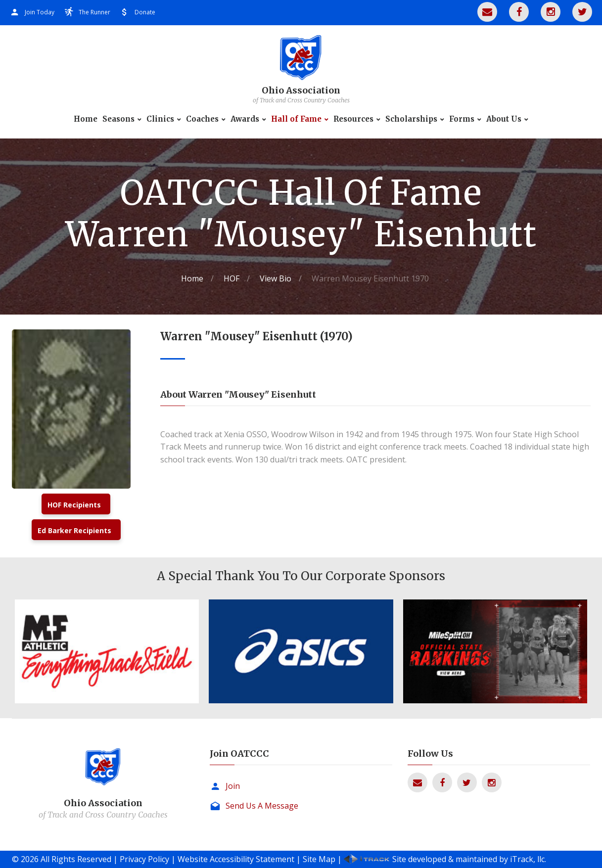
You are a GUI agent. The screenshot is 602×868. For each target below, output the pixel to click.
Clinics (160, 119)
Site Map (319, 859)
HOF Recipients (74, 505)
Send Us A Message (262, 806)
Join (233, 786)
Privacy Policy (144, 859)
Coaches (202, 119)
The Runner (94, 12)
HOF (232, 278)
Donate (145, 12)
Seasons (118, 119)
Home (86, 119)
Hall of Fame (296, 119)
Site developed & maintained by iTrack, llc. (469, 859)
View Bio (276, 278)
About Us (504, 119)
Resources (353, 119)
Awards (245, 119)
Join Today (40, 12)
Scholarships (411, 119)
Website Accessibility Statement (236, 859)
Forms (462, 119)
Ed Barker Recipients (74, 530)
